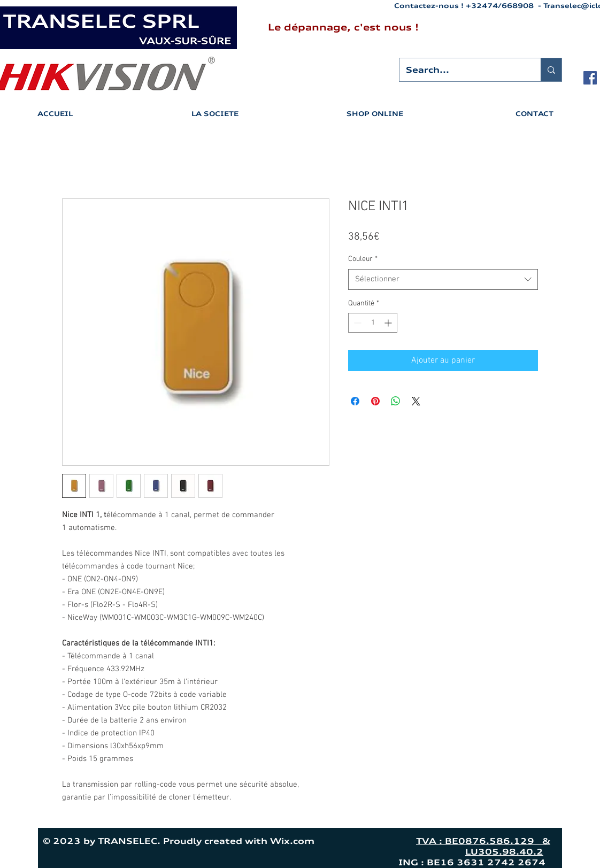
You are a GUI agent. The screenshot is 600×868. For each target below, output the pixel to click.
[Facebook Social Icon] (590, 78)
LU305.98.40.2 (504, 852)
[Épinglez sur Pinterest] (375, 401)
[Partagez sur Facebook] (355, 401)
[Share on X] (416, 401)
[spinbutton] (373, 323)
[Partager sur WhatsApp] (396, 401)
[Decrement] (356, 323)
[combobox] (443, 279)
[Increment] (389, 323)
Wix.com (338, 841)
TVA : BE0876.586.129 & (483, 841)
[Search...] (462, 70)
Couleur (363, 259)
